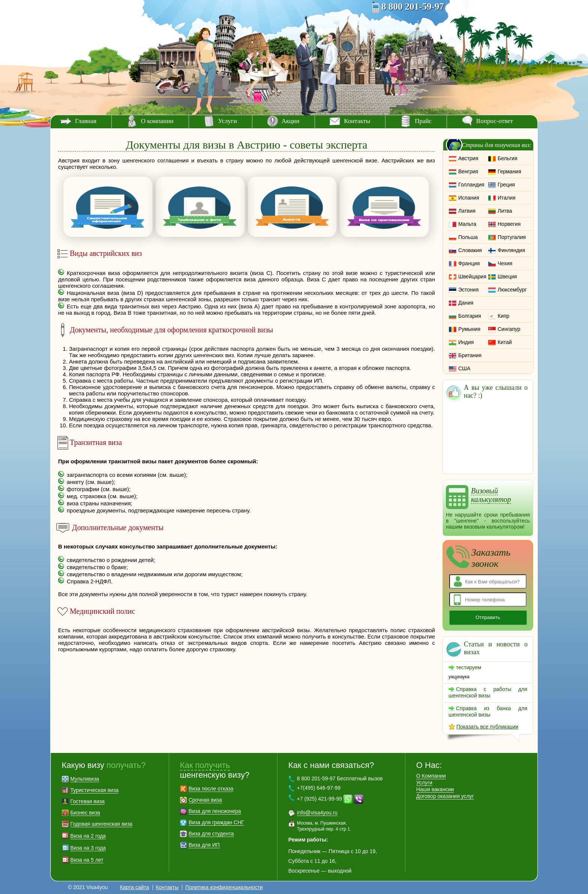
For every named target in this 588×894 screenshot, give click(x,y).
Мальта (467, 224)
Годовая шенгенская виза (102, 824)
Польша (468, 237)
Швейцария (472, 276)
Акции (291, 121)
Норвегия (509, 224)
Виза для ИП (204, 845)
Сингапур (509, 329)
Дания (466, 303)
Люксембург (512, 290)
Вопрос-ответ (495, 121)
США (464, 368)
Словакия (470, 250)
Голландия (471, 185)
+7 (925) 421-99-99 (319, 799)
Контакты (357, 121)
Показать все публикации (487, 727)
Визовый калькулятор (491, 495)
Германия (509, 171)
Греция (506, 185)
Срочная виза (205, 800)
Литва (505, 211)
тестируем (469, 667)
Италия (507, 198)
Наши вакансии (435, 789)
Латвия (467, 211)
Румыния (469, 329)
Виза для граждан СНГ (216, 822)
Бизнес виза (85, 813)
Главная (86, 121)
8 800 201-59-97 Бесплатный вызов (340, 778)
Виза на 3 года (88, 848)
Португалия (512, 237)
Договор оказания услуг (445, 796)
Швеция (507, 276)
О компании (157, 121)
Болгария (470, 316)
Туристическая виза (95, 790)
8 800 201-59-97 (413, 7)
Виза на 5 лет (87, 860)
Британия (470, 355)
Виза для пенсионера (215, 811)
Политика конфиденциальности (224, 887)
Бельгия (507, 158)
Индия (466, 342)
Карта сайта (135, 887)
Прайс (423, 121)
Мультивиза (85, 779)
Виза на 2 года (88, 836)
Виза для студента (211, 834)
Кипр (503, 316)
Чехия (505, 263)
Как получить (205, 765)
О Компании (431, 776)
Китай (505, 342)
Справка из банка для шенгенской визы (488, 711)
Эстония (468, 290)
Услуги (227, 121)
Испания (469, 198)
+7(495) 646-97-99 (319, 788)
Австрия (468, 158)
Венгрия (468, 171)
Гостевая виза (88, 801)
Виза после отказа (211, 789)
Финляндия (511, 250)
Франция (469, 263)
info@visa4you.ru (317, 813)
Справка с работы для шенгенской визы (488, 692)
